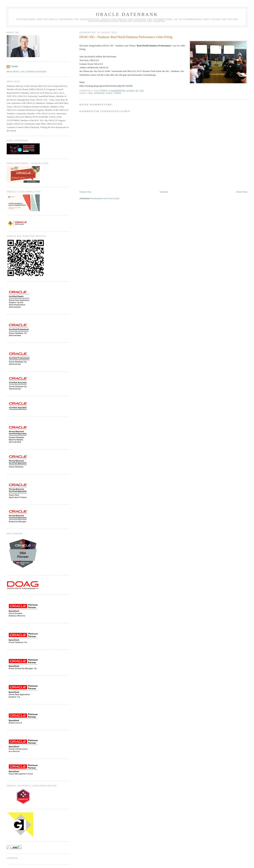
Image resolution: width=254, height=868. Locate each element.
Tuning (117, 93)
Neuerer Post (85, 192)
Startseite (164, 192)
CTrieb (14, 67)
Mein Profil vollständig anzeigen (27, 72)
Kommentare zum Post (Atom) (105, 198)
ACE (91, 93)
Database (99, 93)
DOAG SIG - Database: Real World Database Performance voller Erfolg (126, 37)
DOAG (109, 93)
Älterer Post (242, 192)
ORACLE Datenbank (127, 14)
